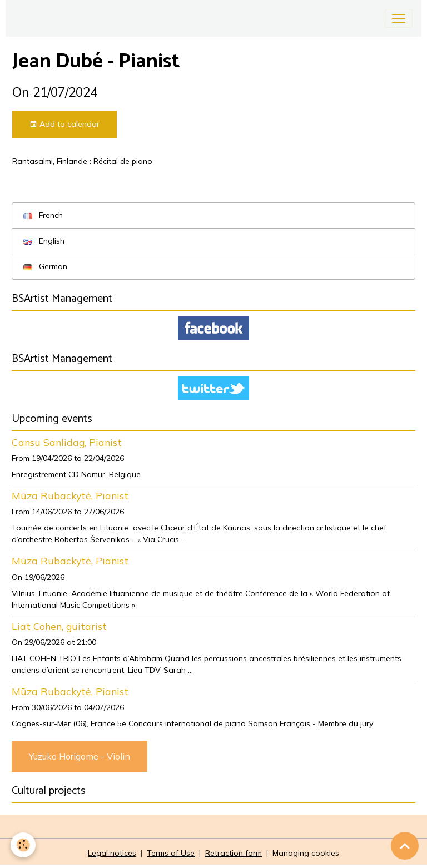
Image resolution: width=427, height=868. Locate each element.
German (45, 266)
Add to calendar (64, 124)
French (43, 215)
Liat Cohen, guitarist (59, 626)
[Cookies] (24, 845)
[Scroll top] (405, 846)
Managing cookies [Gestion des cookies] (306, 853)
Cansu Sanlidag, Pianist (67, 442)
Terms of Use (171, 853)
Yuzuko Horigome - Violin (80, 756)
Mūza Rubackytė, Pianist (70, 495)
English (44, 241)
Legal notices (112, 853)
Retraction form (234, 853)
